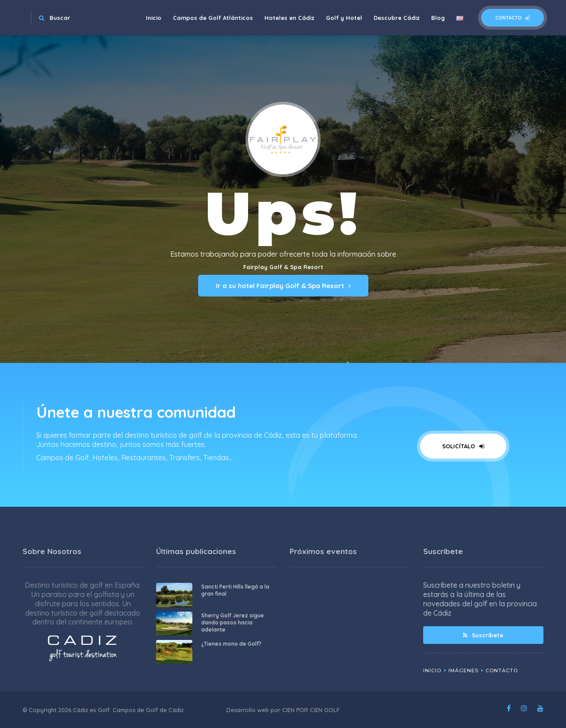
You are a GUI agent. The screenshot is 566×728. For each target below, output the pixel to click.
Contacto (512, 18)
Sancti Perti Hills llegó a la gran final (235, 590)
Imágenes (463, 670)
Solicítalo (463, 446)
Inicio (154, 18)
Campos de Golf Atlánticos (213, 18)
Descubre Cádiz (397, 18)
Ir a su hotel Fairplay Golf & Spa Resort (283, 286)
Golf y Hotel (344, 18)
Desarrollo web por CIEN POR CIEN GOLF (283, 710)
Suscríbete (483, 635)
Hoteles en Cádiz (289, 18)
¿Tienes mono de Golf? (231, 644)
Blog (438, 18)
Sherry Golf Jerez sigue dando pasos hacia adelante (233, 622)
